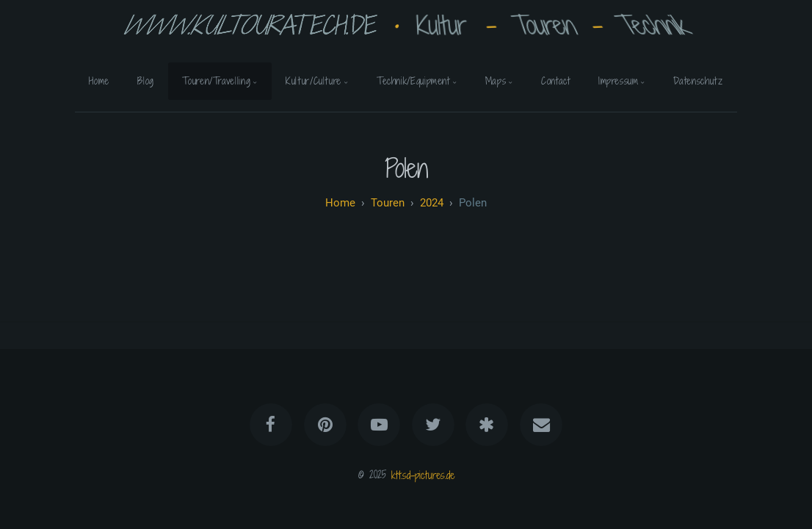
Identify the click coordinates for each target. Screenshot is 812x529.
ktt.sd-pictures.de (423, 474)
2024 (432, 203)
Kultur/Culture (313, 81)
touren (388, 203)
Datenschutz (698, 81)
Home (99, 81)
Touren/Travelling (216, 81)
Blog (146, 81)
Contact (555, 81)
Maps (496, 81)
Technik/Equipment (413, 81)
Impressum (619, 81)
